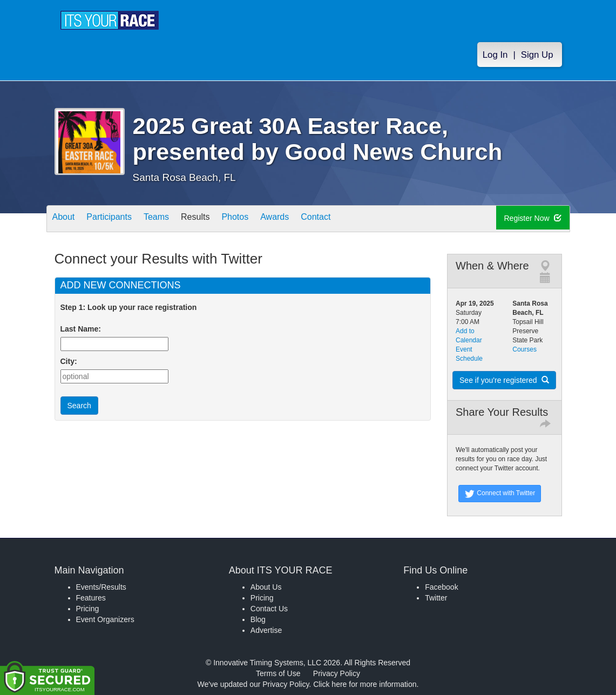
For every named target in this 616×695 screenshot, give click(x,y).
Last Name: (83, 329)
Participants (119, 220)
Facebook (441, 587)
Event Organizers (105, 619)
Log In (495, 60)
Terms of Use (278, 673)
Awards (313, 220)
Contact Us (269, 609)
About (67, 220)
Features (91, 598)
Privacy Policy (337, 673)
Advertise (266, 630)
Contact (360, 220)
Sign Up (537, 60)
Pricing (88, 609)
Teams (174, 220)
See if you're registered (504, 380)
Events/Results (101, 587)
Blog (258, 619)
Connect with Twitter (500, 494)
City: (69, 361)
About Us (266, 587)
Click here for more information (365, 684)
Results (219, 220)
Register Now (535, 219)
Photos (266, 220)
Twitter (436, 598)
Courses (524, 349)
